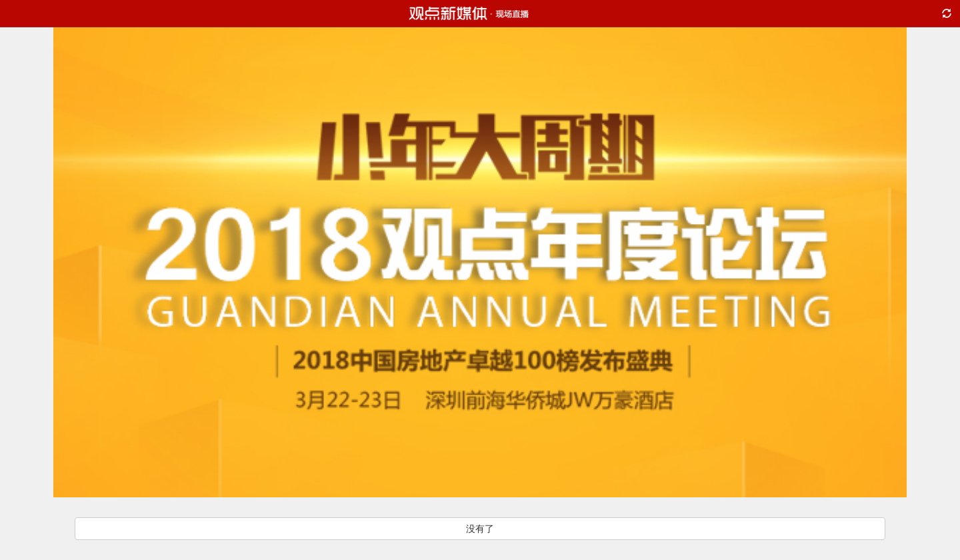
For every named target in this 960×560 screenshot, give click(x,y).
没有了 (480, 529)
